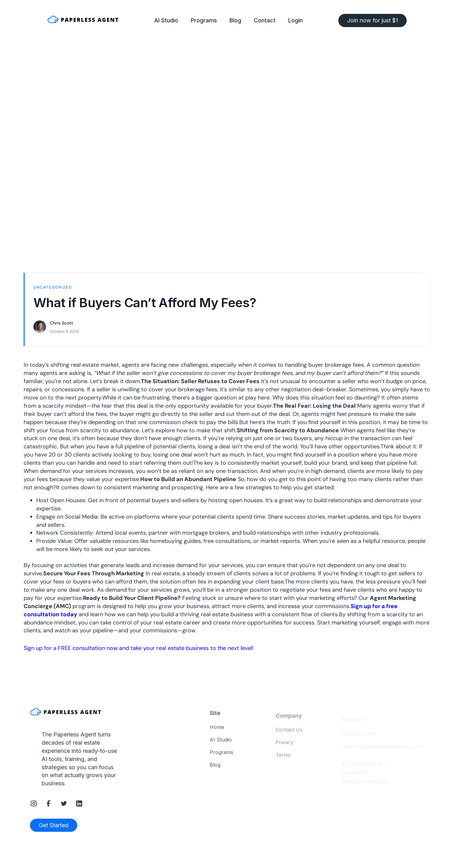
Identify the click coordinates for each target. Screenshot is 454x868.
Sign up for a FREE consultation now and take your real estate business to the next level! (139, 648)
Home (217, 731)
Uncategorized (53, 287)
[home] (83, 21)
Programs (204, 20)
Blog (235, 20)
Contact (265, 20)
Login (295, 20)
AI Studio (166, 20)
